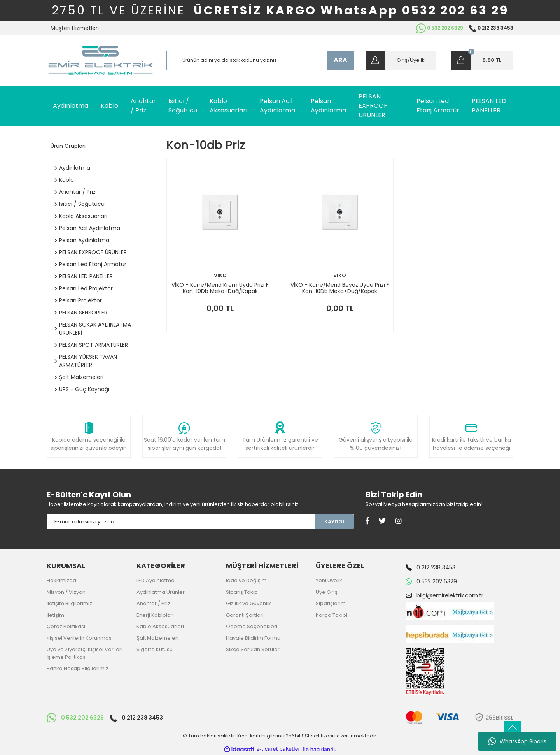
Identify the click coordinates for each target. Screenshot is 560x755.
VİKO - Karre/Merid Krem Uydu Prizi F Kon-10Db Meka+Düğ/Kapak (220, 288)
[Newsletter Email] (181, 521)
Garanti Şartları (245, 615)
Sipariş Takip (242, 592)
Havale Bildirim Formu (253, 638)
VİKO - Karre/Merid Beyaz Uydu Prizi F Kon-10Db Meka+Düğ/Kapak (340, 288)
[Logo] (101, 60)
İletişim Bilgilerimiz (69, 603)
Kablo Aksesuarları (160, 626)
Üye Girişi (327, 592)
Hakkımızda (61, 580)
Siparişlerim (331, 603)
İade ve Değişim (246, 580)
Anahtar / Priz (153, 603)
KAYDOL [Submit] (335, 522)
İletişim (55, 615)
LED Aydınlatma (156, 580)
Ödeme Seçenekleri (252, 626)
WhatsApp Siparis (517, 741)
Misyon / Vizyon (66, 592)
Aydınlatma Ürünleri (161, 592)
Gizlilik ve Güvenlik (248, 603)
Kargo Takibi (332, 615)
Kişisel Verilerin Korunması (80, 638)
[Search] (260, 60)
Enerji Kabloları (155, 615)
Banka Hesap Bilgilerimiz (78, 668)
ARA (340, 60)
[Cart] (482, 60)
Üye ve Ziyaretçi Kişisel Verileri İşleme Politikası (85, 653)
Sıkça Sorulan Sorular (253, 649)
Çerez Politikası (66, 626)
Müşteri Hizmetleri (75, 28)
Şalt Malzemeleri (157, 638)
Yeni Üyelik (329, 580)
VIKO (220, 275)
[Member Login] (401, 60)
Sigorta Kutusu (155, 649)
